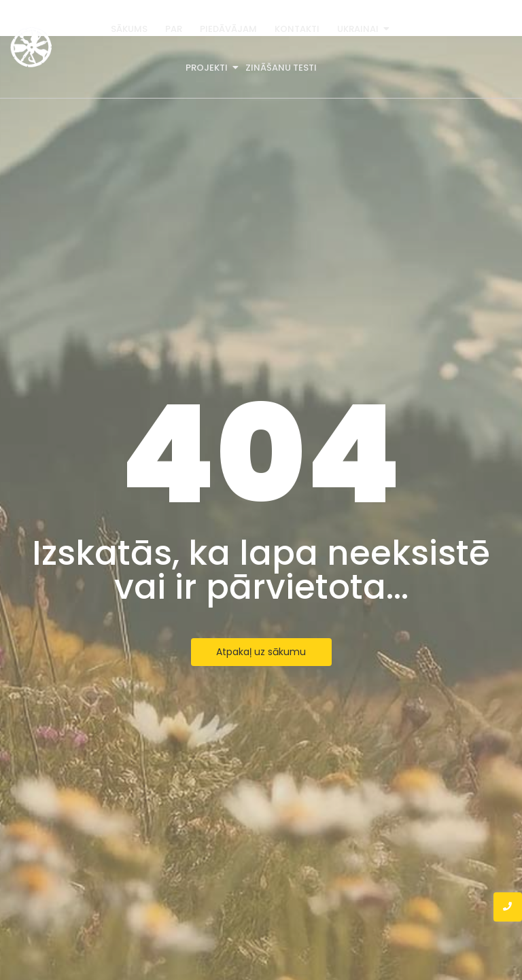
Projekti (208, 68)
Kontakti (297, 29)
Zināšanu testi (281, 68)
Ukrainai (359, 29)
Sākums (129, 29)
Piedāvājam (228, 29)
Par (174, 29)
